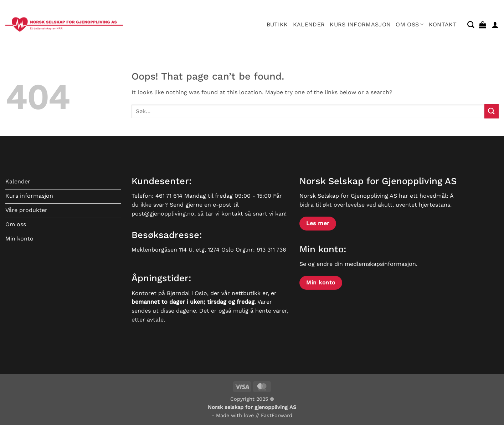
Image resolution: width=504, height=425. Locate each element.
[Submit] (492, 111)
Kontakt (443, 24)
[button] (483, 25)
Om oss (410, 24)
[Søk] (471, 24)
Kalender (309, 24)
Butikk (277, 24)
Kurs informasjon (360, 24)
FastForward (277, 415)
